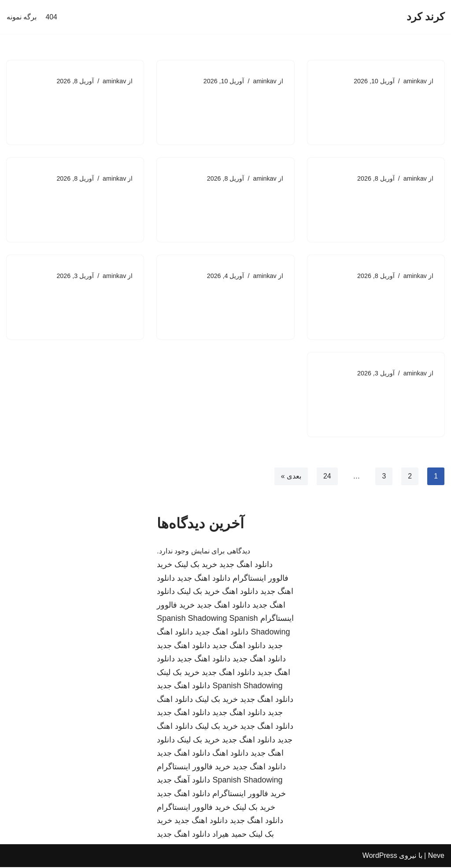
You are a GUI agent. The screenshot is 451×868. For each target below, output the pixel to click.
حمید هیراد (229, 835)
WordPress (380, 857)
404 (51, 17)
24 (327, 477)
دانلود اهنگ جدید (246, 566)
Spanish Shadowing (192, 619)
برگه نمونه (22, 17)
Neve (436, 857)
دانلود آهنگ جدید (183, 781)
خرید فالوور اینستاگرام (194, 768)
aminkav (415, 81)
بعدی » (291, 477)
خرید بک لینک (196, 566)
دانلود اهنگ (240, 593)
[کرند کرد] (425, 17)
